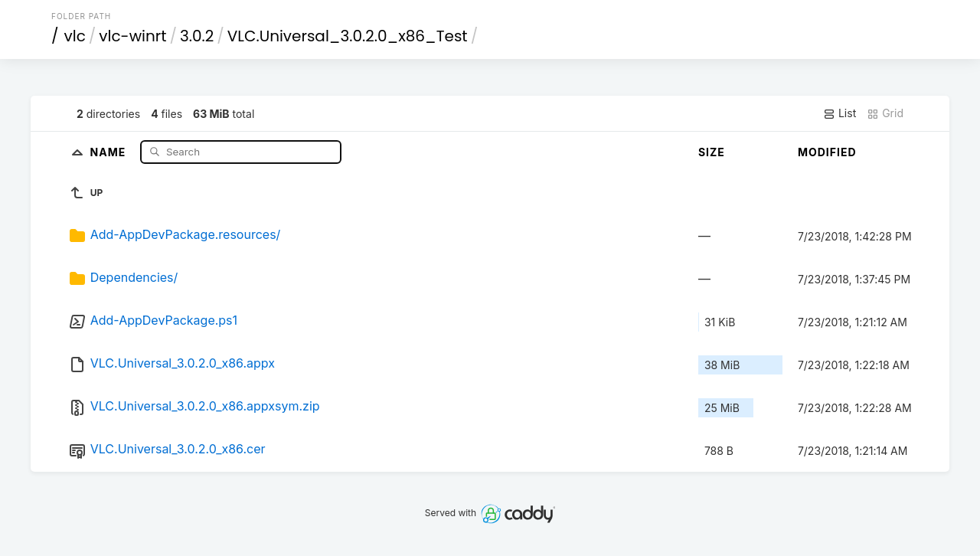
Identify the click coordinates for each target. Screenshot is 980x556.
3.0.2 (197, 36)
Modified (827, 152)
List (840, 113)
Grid (885, 113)
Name (110, 151)
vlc (75, 36)
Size (712, 152)
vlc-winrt (132, 36)
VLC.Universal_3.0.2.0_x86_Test (348, 36)
